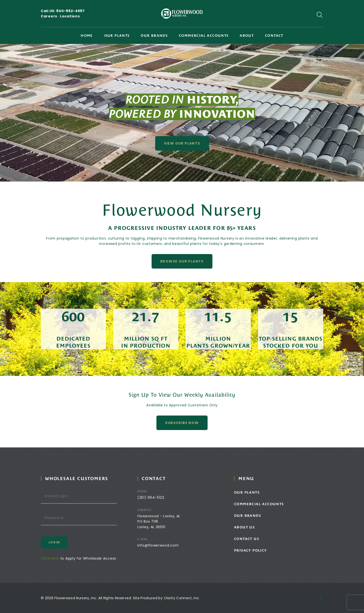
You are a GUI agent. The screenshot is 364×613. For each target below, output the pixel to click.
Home (87, 36)
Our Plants (117, 36)
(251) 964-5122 (160, 497)
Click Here (56, 558)
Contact (274, 36)
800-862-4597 (70, 11)
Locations (70, 16)
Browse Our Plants (182, 270)
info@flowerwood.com (167, 545)
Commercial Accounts (204, 36)
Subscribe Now (182, 432)
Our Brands (154, 36)
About (247, 36)
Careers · (50, 16)
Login (61, 542)
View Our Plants (182, 143)
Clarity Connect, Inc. (182, 598)
